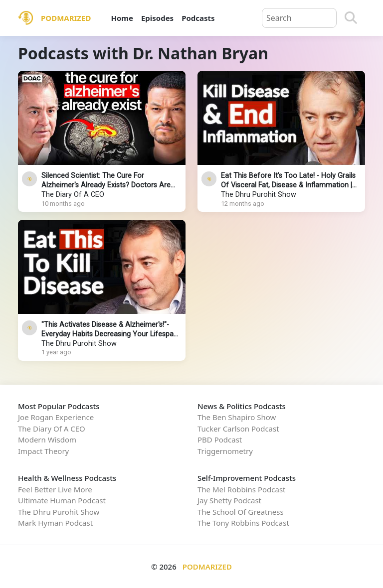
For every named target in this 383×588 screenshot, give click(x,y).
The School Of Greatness (241, 512)
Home (122, 18)
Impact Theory (43, 451)
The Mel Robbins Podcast (241, 489)
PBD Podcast (220, 440)
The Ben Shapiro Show (237, 417)
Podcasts (198, 18)
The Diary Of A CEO (73, 195)
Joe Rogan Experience (56, 417)
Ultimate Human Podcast (62, 500)
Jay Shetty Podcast (229, 500)
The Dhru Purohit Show (259, 195)
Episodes (157, 18)
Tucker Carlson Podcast (238, 429)
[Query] (299, 18)
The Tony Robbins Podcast (243, 523)
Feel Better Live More (55, 489)
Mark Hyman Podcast (55, 523)
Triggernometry (225, 451)
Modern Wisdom (47, 440)
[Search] (351, 18)
